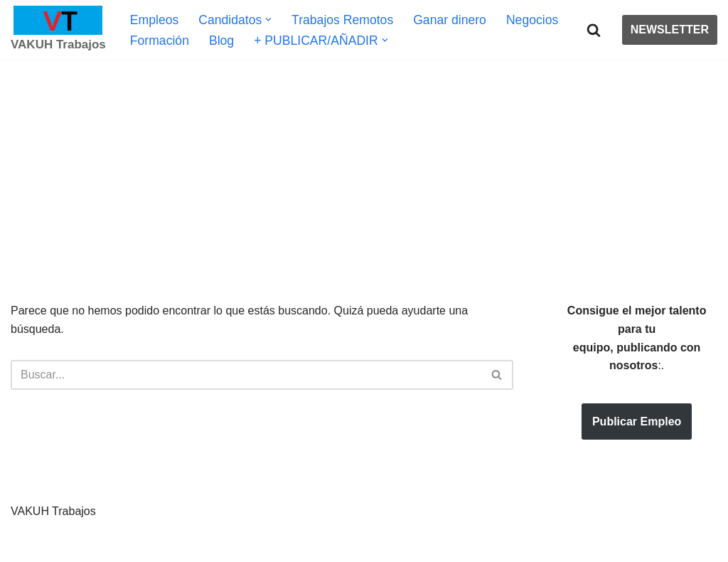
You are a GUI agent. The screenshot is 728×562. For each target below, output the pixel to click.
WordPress (174, 544)
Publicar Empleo (637, 421)
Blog (221, 41)
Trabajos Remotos (342, 20)
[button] (268, 20)
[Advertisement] (364, 159)
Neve (24, 544)
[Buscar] (594, 30)
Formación (160, 41)
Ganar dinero (450, 20)
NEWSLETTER (670, 30)
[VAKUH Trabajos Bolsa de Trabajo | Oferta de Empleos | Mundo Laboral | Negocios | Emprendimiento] (58, 30)
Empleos (154, 20)
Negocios (532, 20)
